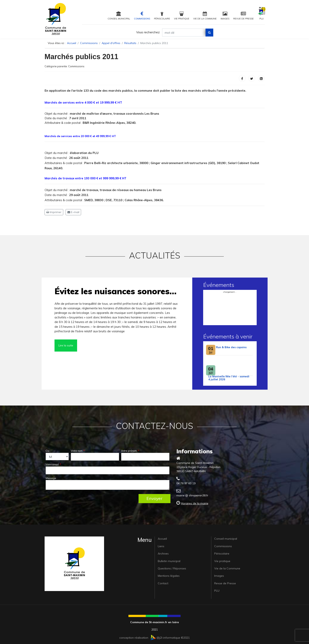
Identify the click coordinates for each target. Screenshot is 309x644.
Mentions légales (169, 576)
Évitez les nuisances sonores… (115, 291)
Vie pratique (182, 16)
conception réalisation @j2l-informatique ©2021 (154, 638)
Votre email (53, 464)
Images (225, 16)
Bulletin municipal (169, 561)
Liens (161, 546)
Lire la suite (66, 345)
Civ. (48, 451)
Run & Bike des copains (231, 347)
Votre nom (78, 451)
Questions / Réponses (172, 568)
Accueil (162, 539)
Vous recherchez (148, 32)
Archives (163, 554)
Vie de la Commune (205, 16)
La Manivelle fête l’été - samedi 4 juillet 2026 (229, 378)
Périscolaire (162, 16)
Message (51, 478)
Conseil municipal (119, 16)
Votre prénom (130, 451)
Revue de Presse (243, 16)
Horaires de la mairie (195, 503)
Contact (163, 583)
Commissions (142, 16)
